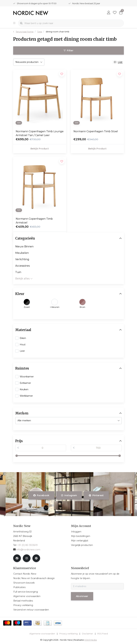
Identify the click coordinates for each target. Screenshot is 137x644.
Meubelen (22, 253)
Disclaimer (88, 634)
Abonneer (82, 596)
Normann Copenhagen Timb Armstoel (34, 221)
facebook (41, 495)
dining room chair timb (58, 32)
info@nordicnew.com (27, 550)
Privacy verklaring (68, 634)
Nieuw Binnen (24, 246)
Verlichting (22, 259)
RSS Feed (103, 634)
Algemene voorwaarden (42, 634)
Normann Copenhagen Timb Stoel (96, 131)
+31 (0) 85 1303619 (27, 545)
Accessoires (22, 266)
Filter (68, 51)
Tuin (18, 272)
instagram (69, 495)
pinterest (96, 495)
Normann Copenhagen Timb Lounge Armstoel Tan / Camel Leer (40, 133)
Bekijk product (40, 149)
